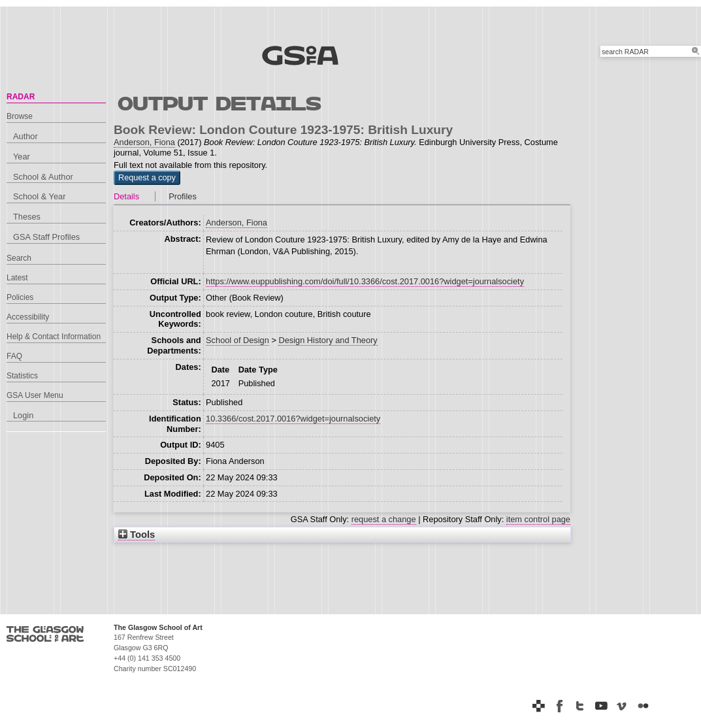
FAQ (14, 356)
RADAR (21, 97)
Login (23, 415)
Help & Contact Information (54, 337)
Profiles (183, 196)
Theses (27, 217)
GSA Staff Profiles (46, 237)
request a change (384, 519)
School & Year (39, 196)
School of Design (237, 340)
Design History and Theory (328, 340)
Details (126, 196)
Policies (20, 297)
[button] (147, 178)
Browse (20, 116)
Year (22, 157)
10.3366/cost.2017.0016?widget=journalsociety (293, 419)
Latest (17, 278)
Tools (137, 535)
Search (19, 258)
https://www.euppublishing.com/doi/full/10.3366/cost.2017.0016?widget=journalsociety (365, 281)
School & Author (43, 177)
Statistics (22, 376)
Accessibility (28, 317)
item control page (538, 519)
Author (25, 136)
